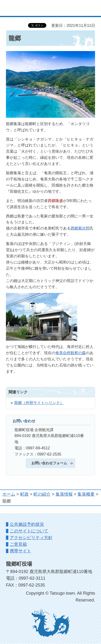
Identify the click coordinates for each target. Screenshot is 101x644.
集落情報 (64, 494)
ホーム (9, 494)
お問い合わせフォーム (49, 463)
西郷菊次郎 (80, 228)
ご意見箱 (18, 544)
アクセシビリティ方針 (31, 538)
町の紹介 (42, 494)
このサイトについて (29, 531)
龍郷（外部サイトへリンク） (39, 403)
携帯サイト (20, 551)
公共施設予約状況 (27, 524)
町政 (24, 494)
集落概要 (86, 494)
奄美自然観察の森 (71, 353)
